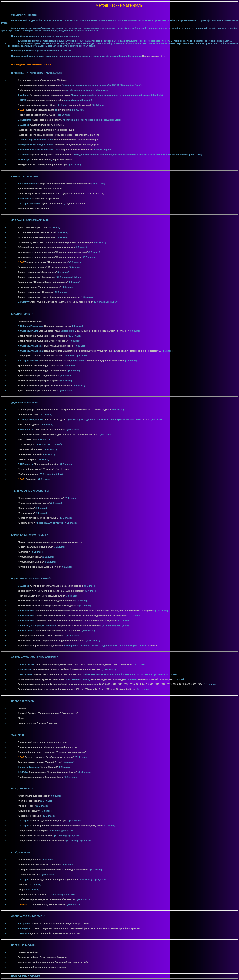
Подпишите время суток (57, 326)
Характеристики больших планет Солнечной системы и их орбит (54, 962)
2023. (194, 684)
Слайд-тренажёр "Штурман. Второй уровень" (43, 341)
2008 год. (90, 689)
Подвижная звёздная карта (39, 110)
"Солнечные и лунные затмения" (48, 904)
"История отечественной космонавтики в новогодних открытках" (54, 870)
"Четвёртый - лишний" (30, 454)
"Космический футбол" (47, 464)
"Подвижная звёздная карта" (34, 503)
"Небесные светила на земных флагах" (40, 865)
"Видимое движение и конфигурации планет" (55, 880)
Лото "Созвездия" (28, 439)
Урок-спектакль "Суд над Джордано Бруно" (53, 772)
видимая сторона (42, 160)
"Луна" (44, 204)
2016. (151, 684)
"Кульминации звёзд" (30, 557)
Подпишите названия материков (62, 351)
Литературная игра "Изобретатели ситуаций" (49, 757)
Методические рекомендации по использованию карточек (50, 542)
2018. (164, 684)
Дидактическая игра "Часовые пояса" (39, 391)
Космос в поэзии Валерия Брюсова (37, 723)
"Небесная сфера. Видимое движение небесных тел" (47, 899)
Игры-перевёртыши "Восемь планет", (39, 410)
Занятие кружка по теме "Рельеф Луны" (40, 762)
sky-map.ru (64, 110)
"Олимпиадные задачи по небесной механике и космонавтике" (67, 669)
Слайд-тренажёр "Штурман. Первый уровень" (43, 336)
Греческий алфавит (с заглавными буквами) (42, 957)
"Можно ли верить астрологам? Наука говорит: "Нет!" (60, 923)
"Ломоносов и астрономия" (33, 894)
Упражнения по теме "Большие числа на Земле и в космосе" (51, 591)
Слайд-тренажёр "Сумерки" (33, 831)
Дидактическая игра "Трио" (33, 227)
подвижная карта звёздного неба (45, 100)
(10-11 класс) (62, 469)
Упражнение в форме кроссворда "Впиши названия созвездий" (53, 252)
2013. (133, 684)
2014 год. (132, 689)
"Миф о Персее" (27, 806)
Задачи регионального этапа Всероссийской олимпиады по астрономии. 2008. (61, 684)
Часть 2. (78, 674)
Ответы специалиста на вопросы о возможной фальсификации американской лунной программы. (86, 928)
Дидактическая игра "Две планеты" (37, 272)
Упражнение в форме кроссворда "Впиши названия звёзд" (50, 257)
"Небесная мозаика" (29, 415)
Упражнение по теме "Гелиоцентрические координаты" (48, 606)
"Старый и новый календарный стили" (39, 567)
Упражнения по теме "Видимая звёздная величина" (46, 601)
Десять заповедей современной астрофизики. (55, 933)
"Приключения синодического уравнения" (58, 631)
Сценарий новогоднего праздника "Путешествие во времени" (52, 752)
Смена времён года (49, 331)
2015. (145, 684)
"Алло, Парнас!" (49, 767)
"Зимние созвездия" (29, 811)
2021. (182, 684)
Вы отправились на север (59, 346)
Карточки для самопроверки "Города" (39, 381)
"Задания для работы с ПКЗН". (47, 125)
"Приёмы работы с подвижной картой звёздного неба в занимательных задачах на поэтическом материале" (95, 611)
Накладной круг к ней (80, 105)
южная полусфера (88, 140)
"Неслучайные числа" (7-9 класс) (36, 469)
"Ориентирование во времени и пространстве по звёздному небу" (66, 826)
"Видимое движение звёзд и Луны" (49, 821)
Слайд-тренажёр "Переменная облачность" (42, 841)
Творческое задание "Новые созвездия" (46, 262)
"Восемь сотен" (27, 523)
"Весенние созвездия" (30, 816)
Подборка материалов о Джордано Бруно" (41, 777)
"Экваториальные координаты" (35, 547)
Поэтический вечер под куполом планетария (42, 742)
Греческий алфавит (29, 952)
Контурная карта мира (30, 321)
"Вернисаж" (31, 479)
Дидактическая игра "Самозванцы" (37, 277)
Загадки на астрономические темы (37, 237)
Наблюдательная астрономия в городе (39, 85)
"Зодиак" (23, 885)
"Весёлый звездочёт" (56, 420)
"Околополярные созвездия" (34, 796)
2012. (127, 684)
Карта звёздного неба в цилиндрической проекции (46, 130)
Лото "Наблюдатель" (29, 424)
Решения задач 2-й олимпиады (155, 679)
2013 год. (121, 689)
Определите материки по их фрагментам (139, 351)
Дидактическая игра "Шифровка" (36, 292)
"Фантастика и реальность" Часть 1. (53, 674)
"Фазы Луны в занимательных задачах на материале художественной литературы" (81, 616)
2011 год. (111, 689)
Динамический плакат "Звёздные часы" (40, 189)
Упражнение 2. (76, 586)
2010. (114, 684)
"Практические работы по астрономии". (51, 155)
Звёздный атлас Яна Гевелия (34, 208)
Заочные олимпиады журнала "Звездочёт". (42, 679)
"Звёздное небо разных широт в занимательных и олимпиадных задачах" (76, 621)
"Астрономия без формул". (47, 120)
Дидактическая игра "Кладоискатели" (39, 376)
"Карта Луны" (57, 204)
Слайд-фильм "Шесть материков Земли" (40, 356)
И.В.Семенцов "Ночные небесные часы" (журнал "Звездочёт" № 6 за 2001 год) (61, 194)
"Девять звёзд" (26, 508)
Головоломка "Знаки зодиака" (50, 429)
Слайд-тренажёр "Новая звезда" (36, 836)
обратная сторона (62, 160)
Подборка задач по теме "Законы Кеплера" (42, 636)
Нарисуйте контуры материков (98, 351)
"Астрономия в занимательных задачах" (79, 626)
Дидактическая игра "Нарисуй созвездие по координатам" (50, 297)
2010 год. (100, 689)
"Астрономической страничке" (76, 150)
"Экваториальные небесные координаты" (41, 498)
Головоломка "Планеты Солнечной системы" (43, 282)
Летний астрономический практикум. (50, 95)
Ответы (146, 420)
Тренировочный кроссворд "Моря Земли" (41, 366)
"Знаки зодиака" (103, 410)
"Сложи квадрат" (27, 444)
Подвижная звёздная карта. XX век (37, 105)
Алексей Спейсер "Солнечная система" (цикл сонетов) (48, 713)
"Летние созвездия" (29, 801)
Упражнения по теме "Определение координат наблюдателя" (52, 640)
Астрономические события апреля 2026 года (43, 80)
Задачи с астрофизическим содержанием (41, 645)
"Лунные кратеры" (76, 204)
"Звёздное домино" (29, 474)
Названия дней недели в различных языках (42, 967)
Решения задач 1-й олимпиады (108, 679)
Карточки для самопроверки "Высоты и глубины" (45, 386)
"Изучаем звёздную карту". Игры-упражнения (43, 267)
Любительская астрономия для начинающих (43, 90)
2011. (121, 684)
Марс (21, 718)
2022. (188, 684)
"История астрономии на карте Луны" (39, 518)
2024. (201, 684)
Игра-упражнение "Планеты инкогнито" (40, 287)
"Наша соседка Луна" (30, 860)
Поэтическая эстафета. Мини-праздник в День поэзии (48, 747)
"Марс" (22, 889)
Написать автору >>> (154, 56)
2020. (176, 684)
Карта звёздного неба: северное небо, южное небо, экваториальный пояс (59, 135)
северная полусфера (65, 140)
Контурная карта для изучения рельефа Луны (43, 165)
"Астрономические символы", (77, 410)
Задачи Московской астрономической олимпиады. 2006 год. (51, 689)
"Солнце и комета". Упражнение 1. (48, 586)
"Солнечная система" (30, 875)
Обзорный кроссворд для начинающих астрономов (46, 247)
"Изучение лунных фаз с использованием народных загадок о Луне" (56, 242)
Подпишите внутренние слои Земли (105, 361)
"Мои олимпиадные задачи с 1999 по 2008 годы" (106, 664)
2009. (108, 684)
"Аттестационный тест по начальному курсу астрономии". (61, 302)
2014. (139, 684)
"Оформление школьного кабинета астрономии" (64, 184)
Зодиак (22, 708)
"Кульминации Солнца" (31, 562)
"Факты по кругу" (27, 459)
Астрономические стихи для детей (37, 232)
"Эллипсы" (24, 552)
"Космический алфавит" (31, 449)
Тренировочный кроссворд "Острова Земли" (43, 371)
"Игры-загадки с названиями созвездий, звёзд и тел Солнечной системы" (59, 434)
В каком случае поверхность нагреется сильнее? (102, 331)
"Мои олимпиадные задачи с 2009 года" (57, 664)
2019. (170, 684)
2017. (157, 684)
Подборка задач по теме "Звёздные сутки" (41, 596)
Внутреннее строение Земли (54, 361)
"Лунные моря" (26, 513)
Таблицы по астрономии (46, 199)
